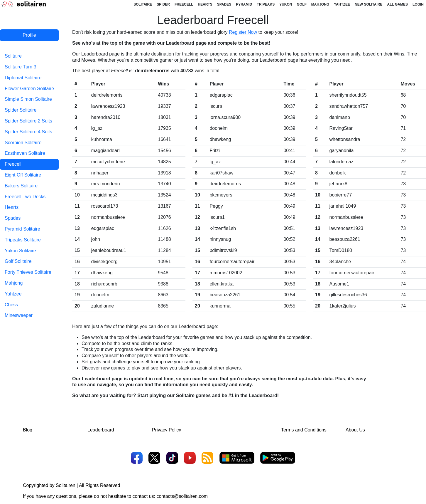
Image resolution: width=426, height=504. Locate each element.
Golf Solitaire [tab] (18, 261)
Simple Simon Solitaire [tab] (28, 99)
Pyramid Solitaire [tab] (22, 229)
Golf (302, 4)
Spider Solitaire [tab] (21, 110)
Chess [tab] (11, 305)
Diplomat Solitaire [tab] (23, 78)
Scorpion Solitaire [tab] (23, 143)
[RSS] (207, 459)
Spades (224, 4)
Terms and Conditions (304, 430)
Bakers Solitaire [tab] (21, 186)
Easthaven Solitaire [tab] (25, 153)
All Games (398, 4)
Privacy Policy (167, 430)
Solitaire (143, 4)
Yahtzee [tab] (13, 294)
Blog (28, 430)
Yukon (286, 4)
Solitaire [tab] (13, 56)
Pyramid (244, 4)
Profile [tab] (29, 35)
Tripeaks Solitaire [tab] (23, 240)
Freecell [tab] (13, 164)
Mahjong (320, 4)
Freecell (184, 4)
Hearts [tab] (12, 207)
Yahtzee (342, 4)
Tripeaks (266, 4)
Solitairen (66, 485)
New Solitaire (368, 4)
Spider (163, 4)
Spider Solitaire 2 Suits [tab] (28, 121)
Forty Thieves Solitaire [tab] (28, 272)
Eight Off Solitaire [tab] (23, 175)
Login (418, 4)
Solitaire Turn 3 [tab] (21, 67)
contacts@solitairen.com (182, 496)
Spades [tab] (13, 218)
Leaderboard (101, 430)
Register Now (243, 32)
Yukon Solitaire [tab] (20, 251)
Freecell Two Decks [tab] (25, 197)
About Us (355, 430)
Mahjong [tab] (14, 283)
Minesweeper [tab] (19, 315)
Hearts (205, 4)
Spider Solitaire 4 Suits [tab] (28, 132)
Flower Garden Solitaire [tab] (29, 89)
